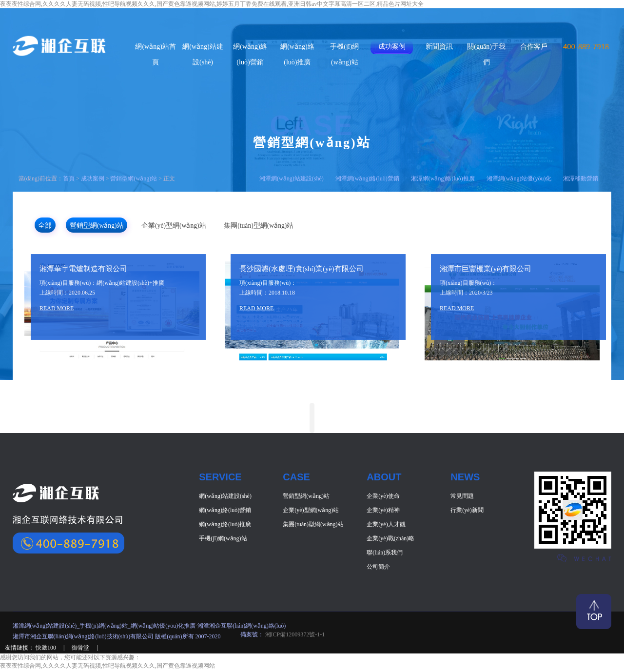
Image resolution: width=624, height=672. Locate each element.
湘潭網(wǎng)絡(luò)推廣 (443, 178)
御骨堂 (81, 650)
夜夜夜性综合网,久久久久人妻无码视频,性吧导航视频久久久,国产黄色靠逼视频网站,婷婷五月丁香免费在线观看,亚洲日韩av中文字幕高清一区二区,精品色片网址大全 (212, 4)
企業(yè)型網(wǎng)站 (240, 226)
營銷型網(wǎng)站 (134, 178)
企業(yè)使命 (383, 498)
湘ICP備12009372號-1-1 (294, 636)
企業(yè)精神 (383, 512)
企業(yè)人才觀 (386, 526)
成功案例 (392, 47)
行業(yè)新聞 (467, 512)
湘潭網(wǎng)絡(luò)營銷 (367, 178)
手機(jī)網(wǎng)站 (223, 540)
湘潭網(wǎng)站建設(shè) (292, 178)
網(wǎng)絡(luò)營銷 (225, 512)
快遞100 (47, 650)
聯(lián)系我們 (385, 554)
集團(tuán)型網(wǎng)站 (352, 226)
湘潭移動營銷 (581, 178)
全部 (58, 226)
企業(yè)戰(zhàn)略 (390, 540)
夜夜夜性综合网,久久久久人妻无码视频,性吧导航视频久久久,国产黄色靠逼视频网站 (107, 668)
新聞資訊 (439, 47)
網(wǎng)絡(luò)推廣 (225, 526)
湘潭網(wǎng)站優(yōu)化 (519, 178)
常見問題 (462, 498)
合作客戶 (534, 47)
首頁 (69, 178)
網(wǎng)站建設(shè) (225, 498)
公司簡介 (378, 569)
